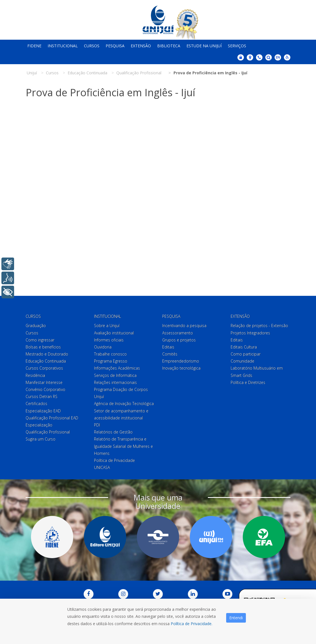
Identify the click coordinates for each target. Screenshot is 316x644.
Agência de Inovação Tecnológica (124, 403)
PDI (97, 425)
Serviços (237, 46)
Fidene (34, 46)
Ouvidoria (103, 347)
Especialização (39, 425)
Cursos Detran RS (42, 396)
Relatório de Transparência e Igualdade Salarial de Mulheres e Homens (123, 446)
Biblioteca (169, 46)
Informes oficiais (109, 340)
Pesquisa (115, 46)
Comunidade (242, 361)
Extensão (141, 46)
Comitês (170, 354)
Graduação (36, 326)
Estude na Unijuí (204, 46)
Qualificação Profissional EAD (52, 418)
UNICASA (102, 467)
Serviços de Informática (115, 375)
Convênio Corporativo (45, 389)
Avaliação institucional (114, 333)
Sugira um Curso (41, 439)
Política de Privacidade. (192, 624)
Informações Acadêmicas (117, 368)
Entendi (236, 618)
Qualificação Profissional (48, 432)
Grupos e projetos (179, 340)
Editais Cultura (244, 347)
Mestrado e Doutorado (47, 354)
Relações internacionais (115, 382)
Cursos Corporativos (44, 368)
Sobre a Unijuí (107, 326)
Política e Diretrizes (248, 382)
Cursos (92, 46)
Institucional (63, 46)
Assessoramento (178, 333)
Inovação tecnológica (181, 368)
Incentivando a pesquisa (184, 326)
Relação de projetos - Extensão (259, 326)
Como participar (246, 354)
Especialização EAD (43, 411)
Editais (168, 347)
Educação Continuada (46, 361)
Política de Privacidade (114, 460)
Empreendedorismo (181, 361)
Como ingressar (40, 340)
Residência (35, 375)
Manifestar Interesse (44, 382)
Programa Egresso (111, 361)
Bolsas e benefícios (43, 347)
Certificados (36, 403)
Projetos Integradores (250, 333)
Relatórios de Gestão (113, 432)
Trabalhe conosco (110, 354)
